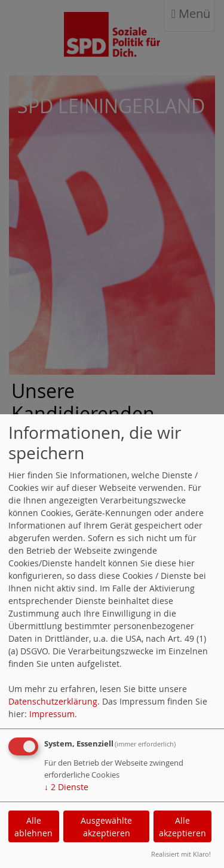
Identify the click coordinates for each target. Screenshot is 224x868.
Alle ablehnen (33, 827)
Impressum (52, 714)
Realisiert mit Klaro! (181, 854)
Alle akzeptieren (182, 827)
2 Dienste (66, 787)
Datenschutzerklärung (53, 701)
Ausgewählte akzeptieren (106, 827)
